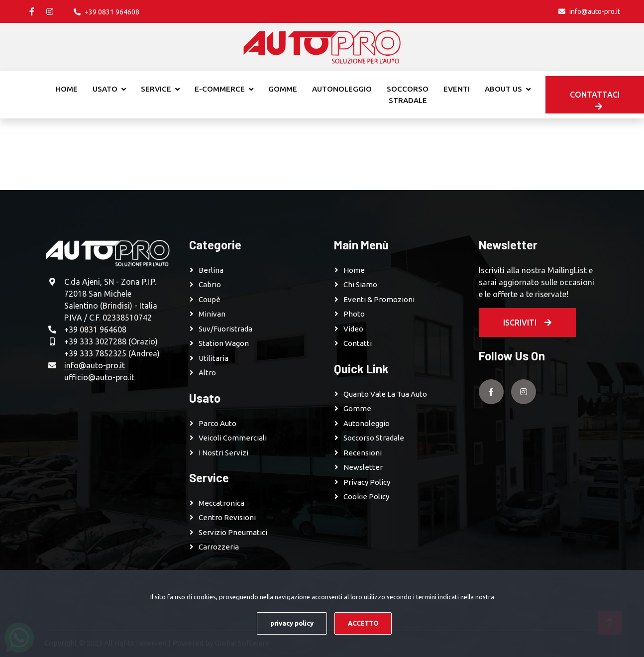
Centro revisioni (227, 517)
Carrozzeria (219, 547)
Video (353, 329)
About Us (503, 89)
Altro (207, 373)
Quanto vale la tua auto (385, 394)
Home (67, 89)
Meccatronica (221, 503)
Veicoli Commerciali (233, 438)
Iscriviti (527, 323)
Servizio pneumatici (233, 532)
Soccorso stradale (408, 95)
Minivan (212, 314)
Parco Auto (217, 423)
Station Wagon (224, 343)
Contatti (358, 343)
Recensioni (363, 453)
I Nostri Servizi (223, 453)
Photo (354, 314)
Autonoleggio (342, 89)
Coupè (210, 299)
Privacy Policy (367, 482)
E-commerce (220, 89)
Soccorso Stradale (374, 438)
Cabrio (210, 284)
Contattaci (595, 100)
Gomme (283, 89)
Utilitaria (214, 358)
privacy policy (292, 623)
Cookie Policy (366, 496)
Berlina (211, 270)
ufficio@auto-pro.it (99, 377)
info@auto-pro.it (95, 365)
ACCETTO (363, 623)
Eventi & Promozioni (379, 299)
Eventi (457, 89)
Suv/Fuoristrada (225, 329)
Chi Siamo (360, 284)
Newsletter (363, 467)
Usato (105, 89)
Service (156, 89)
